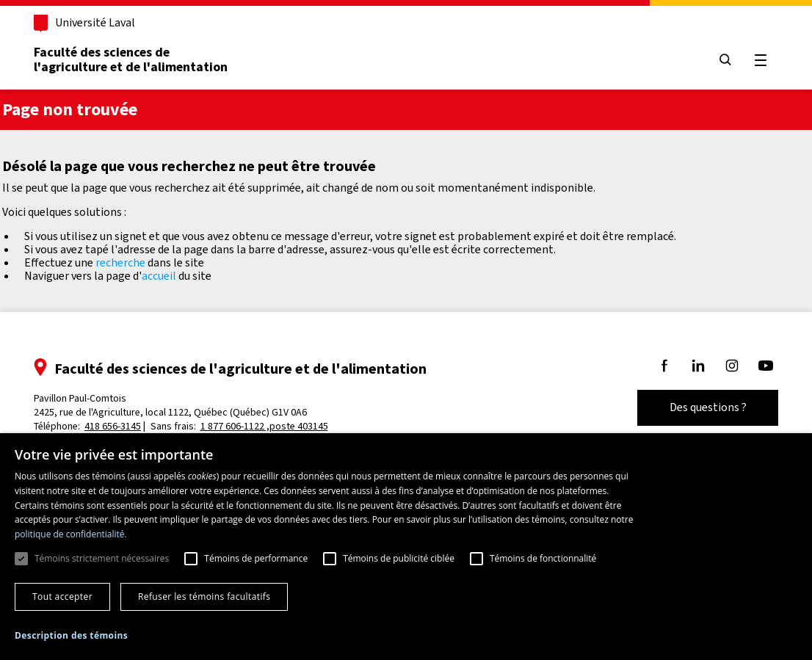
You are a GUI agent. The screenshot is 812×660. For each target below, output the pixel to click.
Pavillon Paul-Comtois (170, 405)
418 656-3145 (113, 426)
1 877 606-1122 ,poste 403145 (264, 426)
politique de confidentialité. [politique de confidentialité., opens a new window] (71, 534)
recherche (120, 262)
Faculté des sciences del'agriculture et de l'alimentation (131, 59)
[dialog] (406, 547)
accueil (159, 276)
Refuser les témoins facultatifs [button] (204, 596)
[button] (71, 636)
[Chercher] (725, 61)
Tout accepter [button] (62, 596)
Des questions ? (708, 407)
